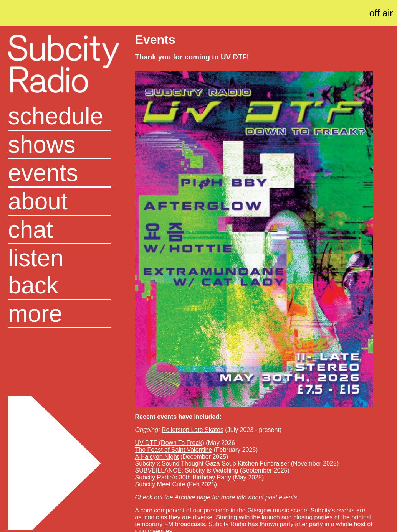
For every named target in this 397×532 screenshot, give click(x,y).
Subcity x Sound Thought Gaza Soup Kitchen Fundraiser (212, 464)
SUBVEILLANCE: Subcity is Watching (187, 470)
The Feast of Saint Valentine (174, 450)
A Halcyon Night (157, 457)
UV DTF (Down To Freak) (170, 443)
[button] (60, 314)
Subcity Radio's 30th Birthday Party (183, 477)
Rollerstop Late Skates (193, 430)
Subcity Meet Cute (160, 484)
